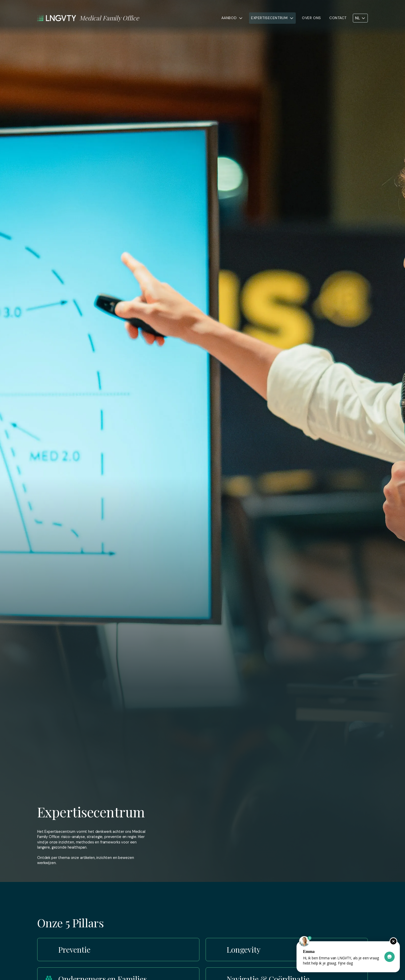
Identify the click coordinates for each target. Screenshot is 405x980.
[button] (232, 18)
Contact (338, 18)
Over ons (311, 18)
